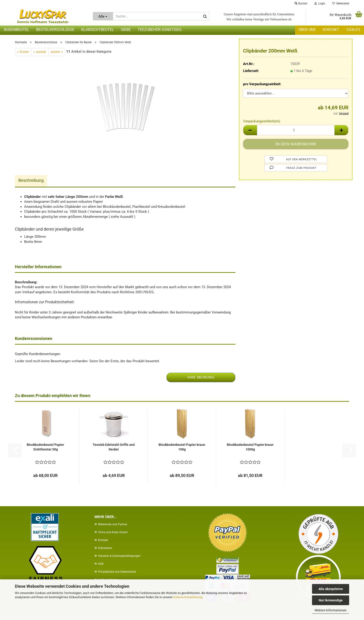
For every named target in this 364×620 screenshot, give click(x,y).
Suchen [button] (301, 3)
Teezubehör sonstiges (160, 30)
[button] (250, 130)
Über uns (307, 30)
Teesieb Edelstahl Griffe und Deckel (114, 447)
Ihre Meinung (201, 377)
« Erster (23, 52)
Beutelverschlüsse (55, 30)
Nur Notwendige (331, 600)
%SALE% (353, 30)
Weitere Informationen (331, 610)
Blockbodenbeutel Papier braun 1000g (250, 447)
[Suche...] (103, 16)
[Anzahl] (296, 130)
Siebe (126, 30)
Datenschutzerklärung (188, 597)
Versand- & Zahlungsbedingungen (119, 556)
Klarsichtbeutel (98, 30)
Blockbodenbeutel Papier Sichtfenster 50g (45, 447)
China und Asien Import (113, 532)
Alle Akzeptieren (331, 589)
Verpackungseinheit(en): (262, 121)
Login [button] (320, 3)
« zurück (40, 52)
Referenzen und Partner (113, 524)
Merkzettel (341, 3)
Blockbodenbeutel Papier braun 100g (182, 447)
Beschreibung (31, 180)
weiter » (57, 52)
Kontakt (331, 30)
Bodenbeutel (17, 30)
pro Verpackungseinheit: (262, 84)
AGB (101, 564)
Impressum (105, 548)
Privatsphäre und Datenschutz (117, 572)
